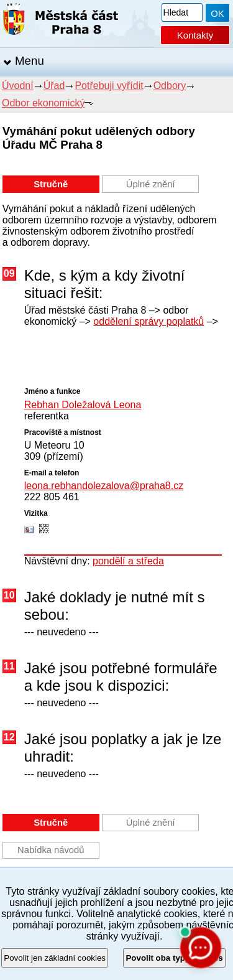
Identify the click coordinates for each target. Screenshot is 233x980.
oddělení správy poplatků (148, 321)
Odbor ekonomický (43, 103)
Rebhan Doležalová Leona (83, 405)
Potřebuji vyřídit (109, 86)
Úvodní (18, 86)
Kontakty (195, 35)
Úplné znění (151, 184)
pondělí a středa (128, 561)
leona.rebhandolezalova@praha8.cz (104, 486)
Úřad (54, 86)
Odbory (170, 86)
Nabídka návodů (51, 850)
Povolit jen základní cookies (55, 958)
